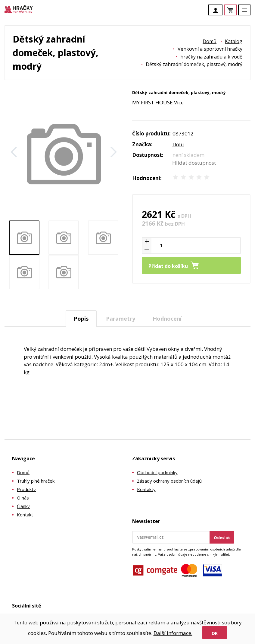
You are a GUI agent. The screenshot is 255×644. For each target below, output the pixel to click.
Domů (210, 41)
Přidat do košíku (168, 266)
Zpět (14, 152)
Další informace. (173, 633)
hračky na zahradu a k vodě (211, 57)
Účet (217, 11)
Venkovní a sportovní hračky (210, 49)
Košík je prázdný (236, 10)
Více (179, 102)
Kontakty (146, 489)
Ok (215, 633)
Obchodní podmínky (157, 472)
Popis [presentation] (81, 319)
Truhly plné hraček (36, 481)
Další (114, 152)
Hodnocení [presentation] (167, 319)
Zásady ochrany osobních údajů (169, 481)
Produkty (26, 489)
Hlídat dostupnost (194, 163)
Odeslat (222, 538)
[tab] (81, 319)
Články (23, 506)
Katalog (234, 41)
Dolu (178, 144)
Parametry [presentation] (121, 319)
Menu (248, 13)
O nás (23, 498)
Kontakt (25, 515)
